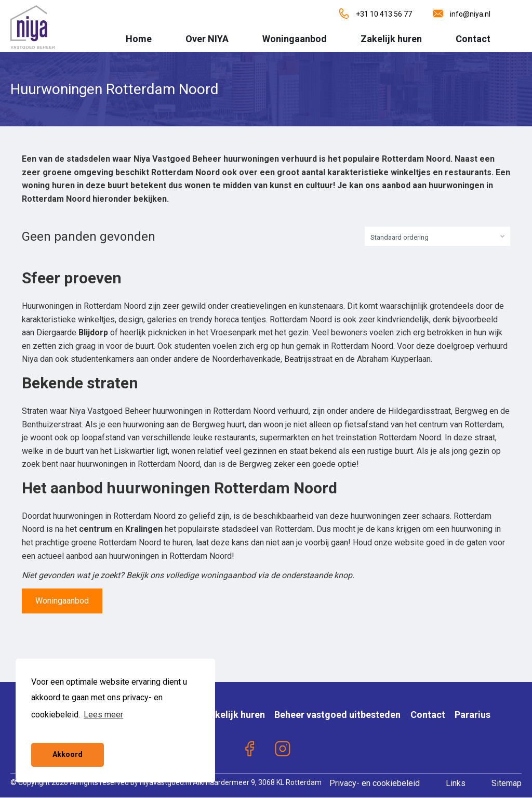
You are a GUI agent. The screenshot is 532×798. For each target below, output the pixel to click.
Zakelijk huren (391, 39)
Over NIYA (207, 39)
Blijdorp (93, 332)
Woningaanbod (295, 39)
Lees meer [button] (103, 715)
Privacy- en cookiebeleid (375, 783)
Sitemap (507, 783)
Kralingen (144, 529)
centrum (96, 529)
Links (456, 783)
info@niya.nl (462, 14)
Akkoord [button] (68, 755)
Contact (473, 39)
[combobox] (437, 236)
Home (139, 39)
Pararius (473, 715)
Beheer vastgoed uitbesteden (337, 715)
